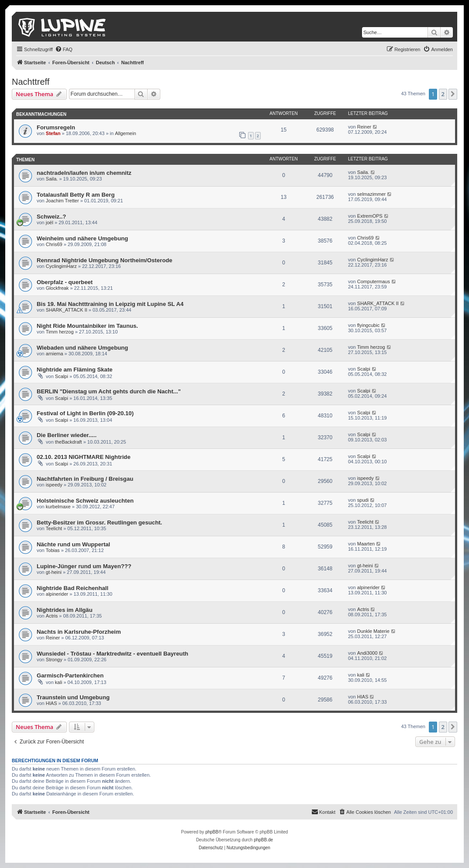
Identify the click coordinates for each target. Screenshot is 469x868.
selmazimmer (371, 194)
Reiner (364, 127)
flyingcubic (368, 325)
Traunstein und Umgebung (73, 697)
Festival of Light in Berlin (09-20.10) (85, 413)
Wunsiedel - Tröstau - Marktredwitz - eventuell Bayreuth (112, 654)
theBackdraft (69, 442)
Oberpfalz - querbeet (65, 282)
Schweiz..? (51, 217)
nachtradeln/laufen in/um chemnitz (84, 173)
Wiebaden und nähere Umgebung (82, 348)
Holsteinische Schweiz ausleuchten (85, 501)
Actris (52, 616)
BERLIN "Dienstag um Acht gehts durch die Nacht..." (109, 391)
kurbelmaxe (58, 507)
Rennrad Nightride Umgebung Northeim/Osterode (105, 260)
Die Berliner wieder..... (67, 435)
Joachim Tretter (62, 201)
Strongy (54, 660)
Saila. (52, 179)
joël (50, 222)
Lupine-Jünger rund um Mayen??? (84, 566)
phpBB (212, 832)
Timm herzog (60, 332)
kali (59, 682)
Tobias (53, 550)
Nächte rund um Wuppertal (73, 544)
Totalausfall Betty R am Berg (76, 195)
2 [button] (443, 94)
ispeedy (54, 485)
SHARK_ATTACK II (67, 310)
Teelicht (54, 528)
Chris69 (54, 244)
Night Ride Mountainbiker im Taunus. (87, 326)
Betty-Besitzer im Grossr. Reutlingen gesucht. (99, 523)
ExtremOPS (370, 216)
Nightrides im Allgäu (65, 610)
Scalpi (62, 376)
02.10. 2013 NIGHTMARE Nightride (84, 457)
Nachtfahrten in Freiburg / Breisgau (85, 479)
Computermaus (374, 281)
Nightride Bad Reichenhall (72, 588)
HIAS (52, 703)
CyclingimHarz (61, 266)
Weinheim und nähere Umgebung (82, 238)
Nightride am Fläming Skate (75, 370)
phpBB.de (263, 840)
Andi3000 (367, 653)
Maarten (366, 544)
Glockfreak (57, 288)
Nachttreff (31, 82)
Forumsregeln (56, 127)
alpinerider (57, 594)
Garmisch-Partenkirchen (70, 675)
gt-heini (54, 572)
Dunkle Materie (373, 631)
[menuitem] (64, 49)
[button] (453, 94)
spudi (363, 500)
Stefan (53, 133)
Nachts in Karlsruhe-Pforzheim (79, 632)
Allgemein (125, 133)
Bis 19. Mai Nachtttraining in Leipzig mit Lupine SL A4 (110, 304)
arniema (55, 354)
